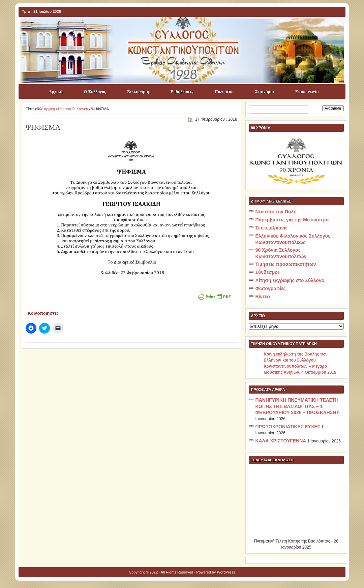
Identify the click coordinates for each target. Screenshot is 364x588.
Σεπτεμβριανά (271, 228)
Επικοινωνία (307, 91)
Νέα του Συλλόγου (73, 109)
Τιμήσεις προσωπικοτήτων (286, 264)
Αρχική (55, 91)
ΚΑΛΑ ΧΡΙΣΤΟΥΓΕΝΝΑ (281, 441)
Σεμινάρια (264, 91)
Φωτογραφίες (271, 288)
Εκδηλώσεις (182, 91)
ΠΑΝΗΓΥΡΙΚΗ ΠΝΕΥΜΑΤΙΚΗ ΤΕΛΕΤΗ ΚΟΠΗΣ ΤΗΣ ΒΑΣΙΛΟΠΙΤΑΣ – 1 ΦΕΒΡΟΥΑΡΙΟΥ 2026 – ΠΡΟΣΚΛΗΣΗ (297, 406)
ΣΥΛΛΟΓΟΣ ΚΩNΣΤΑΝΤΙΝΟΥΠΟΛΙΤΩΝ (185, 29)
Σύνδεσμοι (267, 272)
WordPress (226, 572)
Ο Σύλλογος (95, 91)
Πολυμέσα (224, 91)
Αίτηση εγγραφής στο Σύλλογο (290, 280)
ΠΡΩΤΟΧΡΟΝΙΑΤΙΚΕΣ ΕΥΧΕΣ (288, 427)
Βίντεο (263, 297)
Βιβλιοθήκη (138, 91)
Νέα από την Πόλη (276, 212)
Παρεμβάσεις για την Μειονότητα (292, 220)
